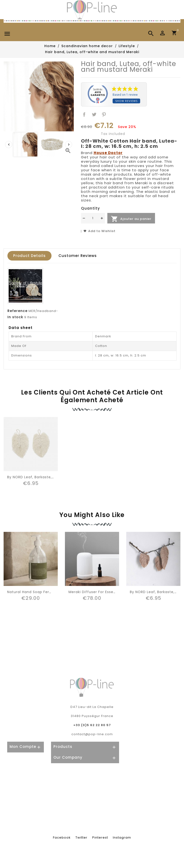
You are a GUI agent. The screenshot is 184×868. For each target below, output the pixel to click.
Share (84, 115)
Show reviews (126, 101)
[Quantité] (93, 218)
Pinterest (104, 115)
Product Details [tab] (29, 256)
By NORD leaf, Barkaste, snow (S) (39, 477)
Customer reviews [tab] (78, 256)
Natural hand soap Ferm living (36, 592)
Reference (17, 311)
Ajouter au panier (131, 219)
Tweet (94, 115)
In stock (15, 317)
